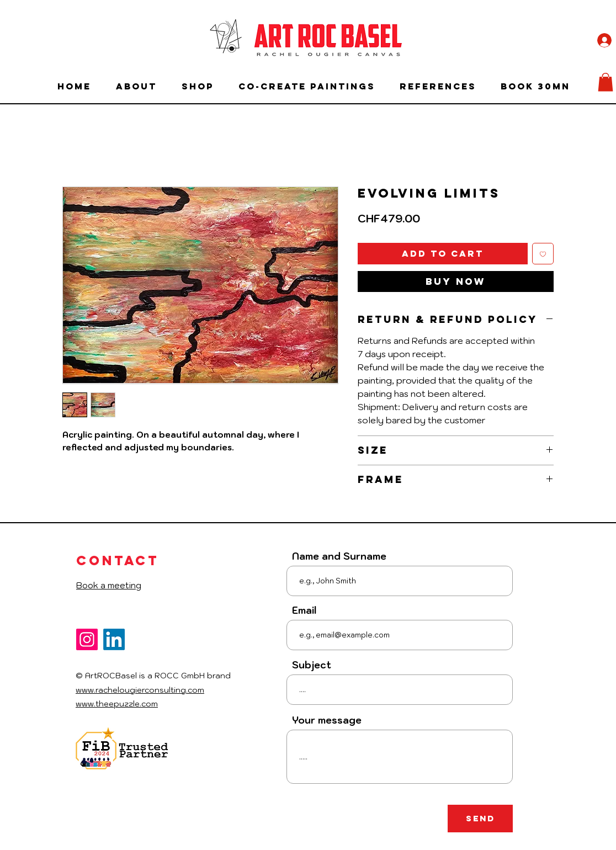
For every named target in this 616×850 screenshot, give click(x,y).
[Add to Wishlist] (543, 254)
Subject (312, 665)
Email (304, 611)
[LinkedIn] (114, 639)
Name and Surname (339, 557)
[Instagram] (87, 639)
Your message (327, 721)
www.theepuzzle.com (117, 704)
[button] (606, 82)
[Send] (480, 819)
